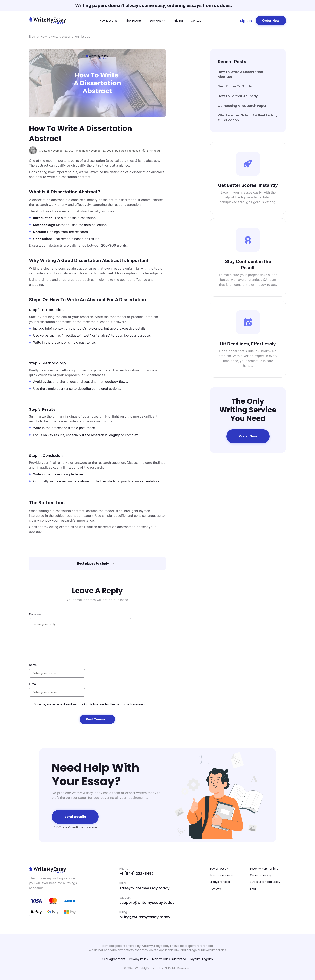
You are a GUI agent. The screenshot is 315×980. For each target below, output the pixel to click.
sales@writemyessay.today (144, 888)
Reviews (215, 889)
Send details (75, 817)
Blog (32, 36)
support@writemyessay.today (147, 902)
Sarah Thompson (129, 151)
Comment (35, 614)
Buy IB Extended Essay (265, 882)
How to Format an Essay (238, 96)
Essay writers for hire (264, 869)
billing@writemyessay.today (145, 917)
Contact (197, 21)
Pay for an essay (221, 875)
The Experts (133, 21)
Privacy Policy (139, 959)
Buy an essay (219, 869)
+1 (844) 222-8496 (137, 874)
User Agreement (114, 959)
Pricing (178, 21)
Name (33, 665)
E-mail (33, 684)
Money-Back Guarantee (169, 959)
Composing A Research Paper (242, 106)
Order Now (271, 21)
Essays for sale (220, 882)
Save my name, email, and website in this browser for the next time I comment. (90, 704)
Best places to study (235, 86)
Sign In (246, 21)
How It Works (108, 21)
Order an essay (261, 875)
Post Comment (97, 719)
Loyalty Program (201, 959)
